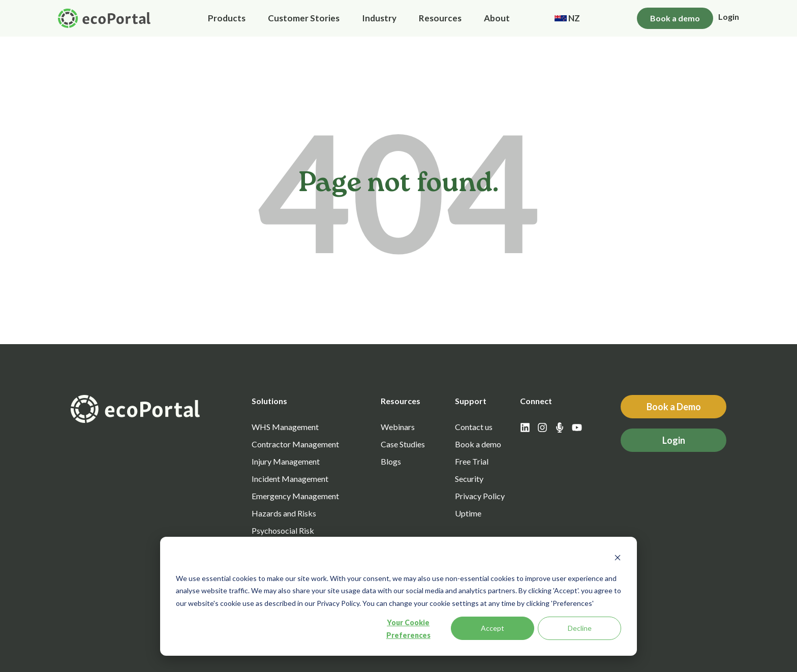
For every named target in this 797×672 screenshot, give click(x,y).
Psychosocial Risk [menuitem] (283, 530)
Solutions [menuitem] (269, 401)
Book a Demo (674, 407)
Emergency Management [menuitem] (295, 496)
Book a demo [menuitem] (478, 444)
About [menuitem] (497, 18)
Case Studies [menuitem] (403, 444)
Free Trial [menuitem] (472, 461)
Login (729, 17)
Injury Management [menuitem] (286, 461)
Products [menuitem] (227, 18)
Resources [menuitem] (440, 18)
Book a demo (675, 18)
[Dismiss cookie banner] (618, 559)
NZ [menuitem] (567, 18)
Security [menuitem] (469, 479)
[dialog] (398, 596)
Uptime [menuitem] (468, 513)
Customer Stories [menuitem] (304, 18)
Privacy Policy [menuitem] (480, 496)
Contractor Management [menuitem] (295, 444)
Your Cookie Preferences (408, 629)
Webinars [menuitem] (398, 427)
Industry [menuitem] (379, 18)
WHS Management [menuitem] (285, 427)
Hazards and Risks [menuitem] (284, 513)
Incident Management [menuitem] (290, 479)
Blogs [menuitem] (391, 461)
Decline (580, 628)
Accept (493, 628)
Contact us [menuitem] (474, 427)
